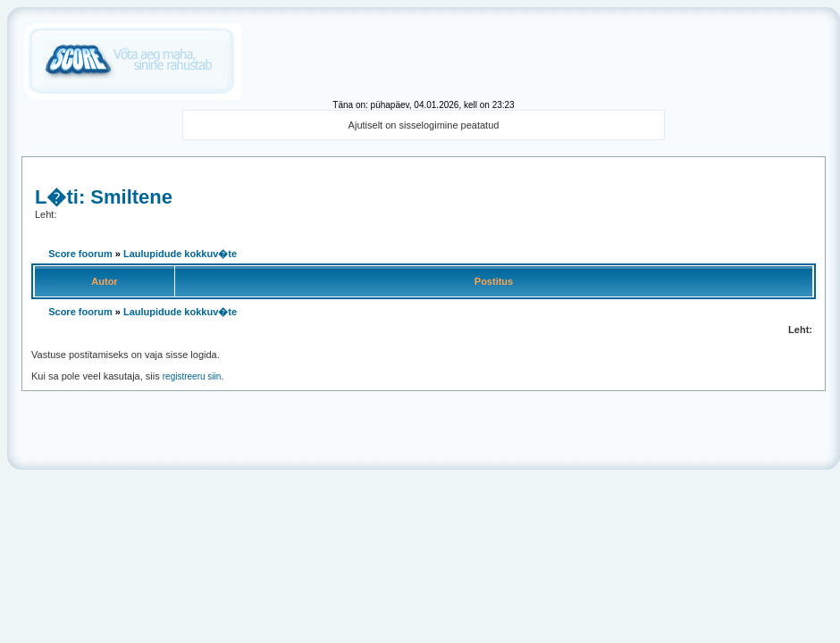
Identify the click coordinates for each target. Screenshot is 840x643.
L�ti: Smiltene (104, 197)
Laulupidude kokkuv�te (180, 254)
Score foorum (80, 254)
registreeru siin (192, 376)
